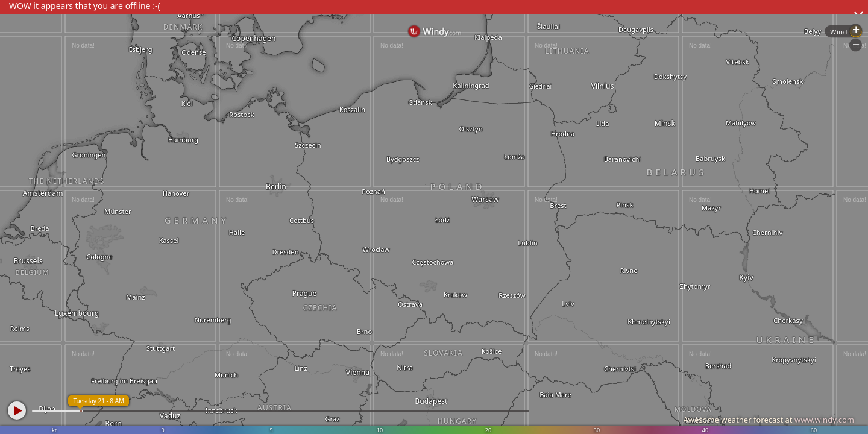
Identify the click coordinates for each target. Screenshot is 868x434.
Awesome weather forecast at (769, 420)
